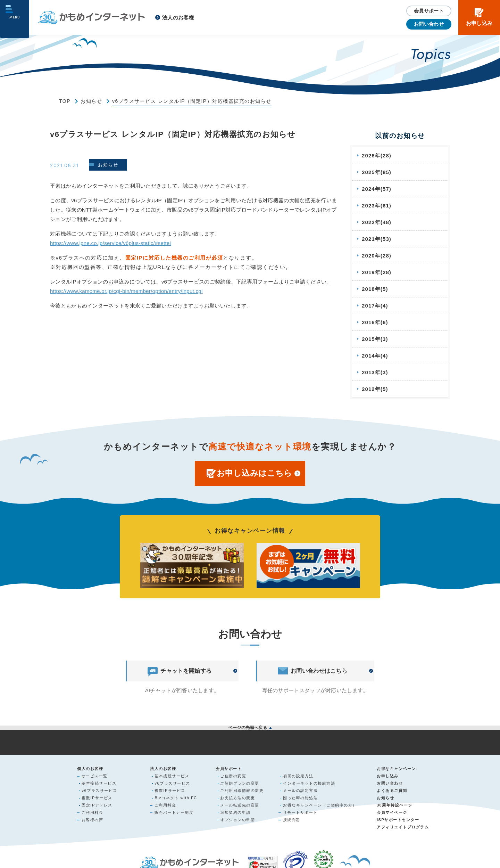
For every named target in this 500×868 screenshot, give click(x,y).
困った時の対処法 (300, 799)
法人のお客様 (178, 18)
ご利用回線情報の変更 (242, 792)
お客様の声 (93, 821)
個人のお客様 (90, 770)
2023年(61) (377, 206)
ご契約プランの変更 (240, 784)
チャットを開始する (180, 671)
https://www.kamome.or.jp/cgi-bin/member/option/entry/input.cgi (126, 291)
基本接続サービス (99, 784)
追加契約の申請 (235, 813)
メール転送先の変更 (240, 806)
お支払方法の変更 (237, 799)
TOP (65, 101)
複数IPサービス (97, 799)
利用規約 (250, 749)
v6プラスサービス (99, 792)
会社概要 (97, 749)
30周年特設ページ (395, 806)
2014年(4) (376, 356)
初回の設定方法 (298, 777)
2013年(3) (376, 372)
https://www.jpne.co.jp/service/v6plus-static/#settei (110, 243)
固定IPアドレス (97, 806)
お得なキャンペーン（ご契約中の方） (320, 806)
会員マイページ (392, 813)
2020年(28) (377, 256)
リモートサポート (300, 813)
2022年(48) (377, 222)
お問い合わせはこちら (312, 671)
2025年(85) (377, 172)
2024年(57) (377, 189)
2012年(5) (376, 389)
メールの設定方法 (300, 792)
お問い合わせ (429, 24)
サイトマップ (403, 749)
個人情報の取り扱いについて (174, 749)
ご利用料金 (93, 813)
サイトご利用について (327, 749)
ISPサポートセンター (398, 821)
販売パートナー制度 (174, 813)
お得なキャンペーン (396, 770)
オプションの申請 (237, 821)
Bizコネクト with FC (176, 799)
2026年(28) (377, 155)
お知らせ (91, 101)
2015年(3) (376, 339)
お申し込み (388, 777)
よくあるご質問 (392, 792)
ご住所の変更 (233, 777)
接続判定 (292, 821)
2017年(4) (376, 306)
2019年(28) (377, 272)
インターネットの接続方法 (309, 784)
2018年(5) (376, 289)
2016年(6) (376, 322)
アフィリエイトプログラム (403, 828)
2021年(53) (377, 239)
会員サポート (429, 11)
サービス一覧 (95, 777)
